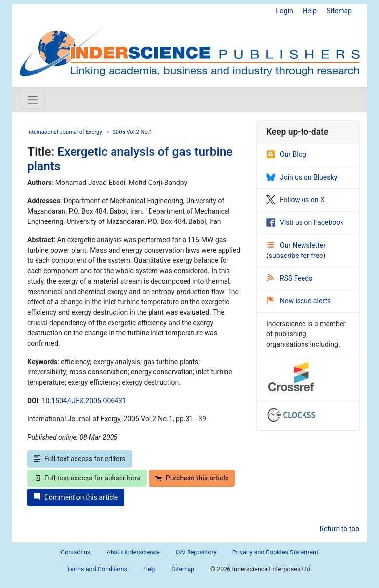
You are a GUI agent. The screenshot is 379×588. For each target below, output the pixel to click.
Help (310, 11)
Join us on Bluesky (302, 177)
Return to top (339, 529)
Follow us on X (296, 200)
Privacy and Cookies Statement (275, 552)
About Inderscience (133, 552)
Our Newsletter (296, 245)
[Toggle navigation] (33, 100)
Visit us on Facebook (305, 222)
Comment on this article (76, 497)
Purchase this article (192, 478)
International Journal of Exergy (65, 132)
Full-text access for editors (80, 459)
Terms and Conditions (97, 569)
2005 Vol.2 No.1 (133, 132)
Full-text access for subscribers (87, 478)
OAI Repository (196, 552)
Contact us (76, 552)
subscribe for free (296, 256)
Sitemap (339, 11)
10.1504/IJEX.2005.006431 (84, 401)
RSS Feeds (290, 278)
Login (284, 11)
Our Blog (286, 154)
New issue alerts (299, 301)
